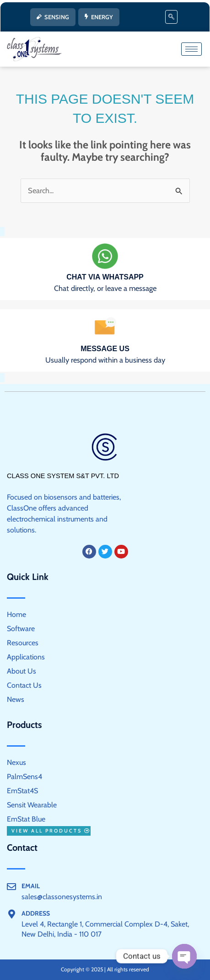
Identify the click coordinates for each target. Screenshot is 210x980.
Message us (105, 349)
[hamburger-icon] (191, 49)
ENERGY (99, 17)
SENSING (53, 17)
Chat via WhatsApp (105, 277)
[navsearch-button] (171, 17)
